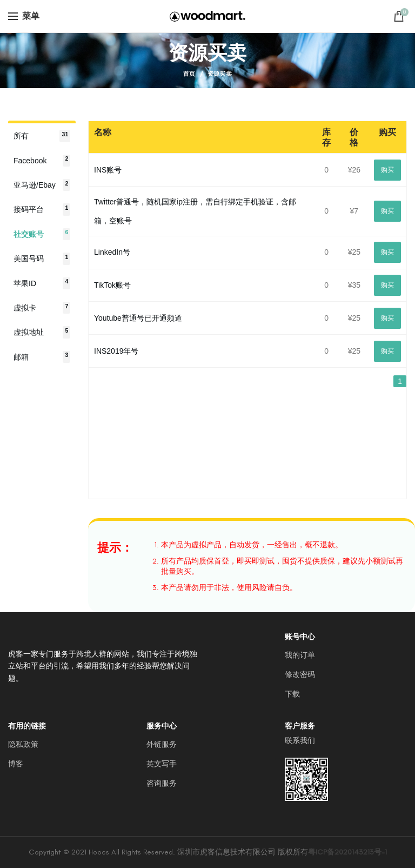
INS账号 (108, 170)
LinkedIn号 (112, 252)
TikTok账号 (112, 285)
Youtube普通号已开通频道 (138, 318)
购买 (387, 170)
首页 (189, 74)
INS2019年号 (116, 351)
